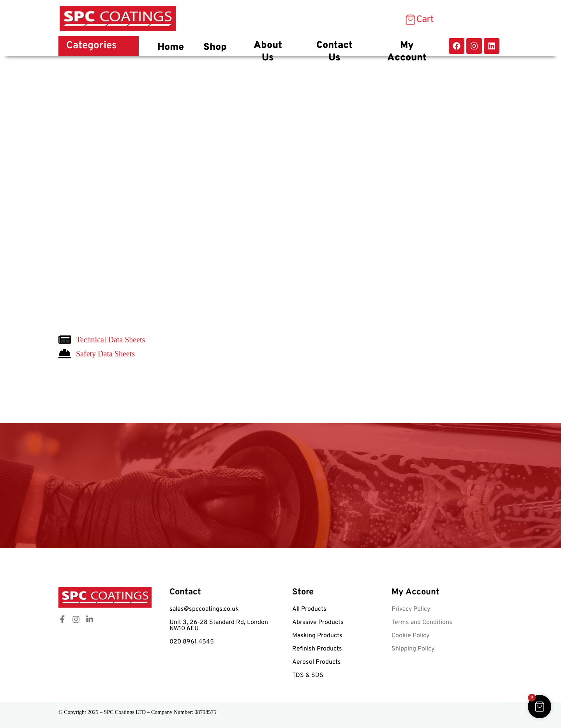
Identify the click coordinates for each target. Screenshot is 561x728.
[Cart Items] (419, 20)
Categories (92, 46)
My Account (407, 52)
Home (171, 48)
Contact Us (334, 52)
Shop (215, 48)
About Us (268, 52)
